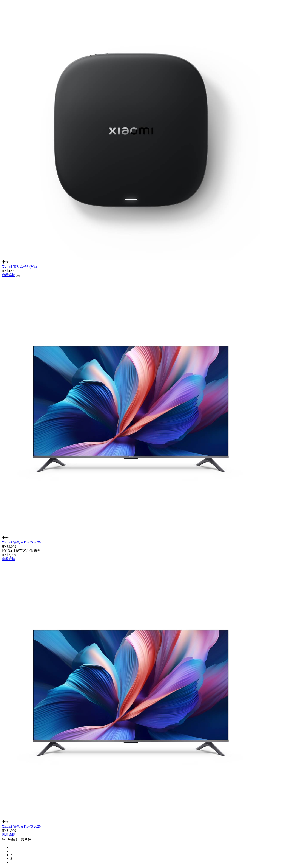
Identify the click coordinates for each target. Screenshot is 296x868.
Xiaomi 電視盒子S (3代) (19, 267)
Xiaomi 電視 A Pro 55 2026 (21, 542)
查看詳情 (9, 275)
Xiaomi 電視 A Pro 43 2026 (21, 826)
